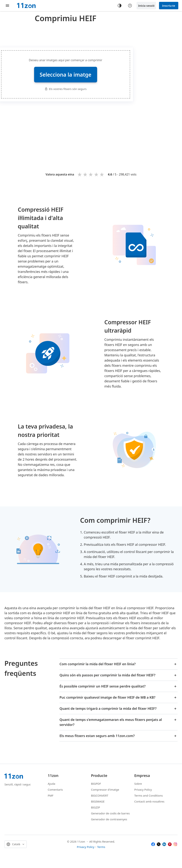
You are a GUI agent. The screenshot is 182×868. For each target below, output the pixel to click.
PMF (51, 795)
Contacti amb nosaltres (149, 801)
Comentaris (55, 790)
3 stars (91, 174)
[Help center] (130, 6)
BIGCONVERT (100, 795)
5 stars (102, 174)
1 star (80, 174)
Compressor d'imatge (105, 790)
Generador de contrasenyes (109, 819)
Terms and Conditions (149, 795)
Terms (101, 847)
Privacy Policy (143, 790)
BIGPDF (96, 784)
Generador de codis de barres (110, 813)
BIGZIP (96, 807)
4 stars (97, 174)
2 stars (85, 174)
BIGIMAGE (98, 801)
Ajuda (52, 784)
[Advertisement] (102, 131)
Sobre (138, 784)
